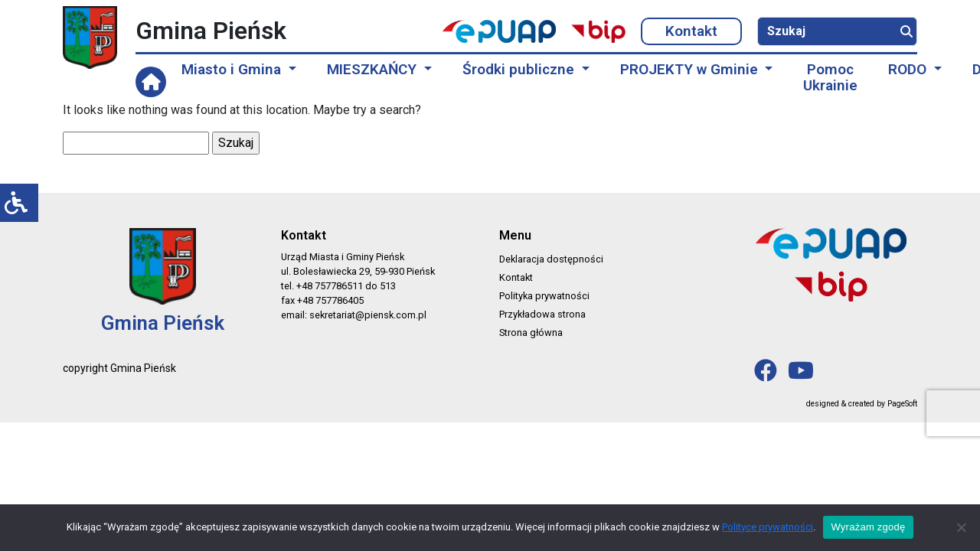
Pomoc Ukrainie (830, 77)
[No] (961, 527)
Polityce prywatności (768, 527)
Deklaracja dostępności (551, 259)
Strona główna (531, 333)
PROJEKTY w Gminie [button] (691, 69)
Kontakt (691, 31)
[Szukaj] (837, 31)
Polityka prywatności (544, 296)
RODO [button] (909, 69)
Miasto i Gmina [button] (233, 69)
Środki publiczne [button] (520, 69)
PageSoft (902, 404)
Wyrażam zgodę (868, 527)
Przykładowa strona (542, 314)
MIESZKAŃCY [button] (374, 69)
